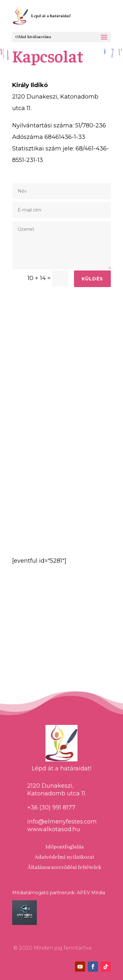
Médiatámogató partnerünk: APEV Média (59, 893)
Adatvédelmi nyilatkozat (64, 857)
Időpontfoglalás (65, 847)
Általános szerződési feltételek (64, 868)
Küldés (92, 279)
